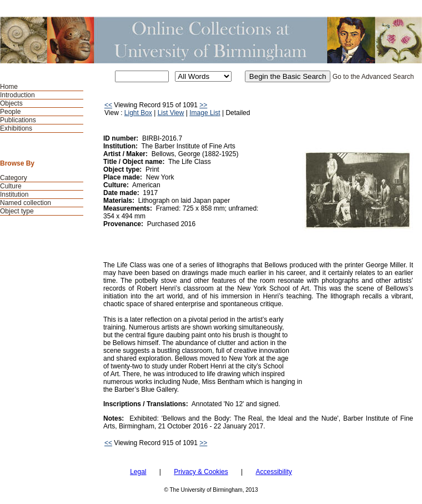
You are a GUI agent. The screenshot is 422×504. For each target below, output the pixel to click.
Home (9, 87)
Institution (14, 194)
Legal (138, 472)
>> (203, 105)
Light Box (138, 113)
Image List (205, 113)
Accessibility (273, 472)
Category (14, 178)
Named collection (26, 203)
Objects (11, 103)
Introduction (17, 95)
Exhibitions (16, 128)
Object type (17, 211)
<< (108, 105)
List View (171, 113)
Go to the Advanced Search (373, 77)
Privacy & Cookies (201, 472)
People (10, 112)
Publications (18, 120)
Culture (11, 186)
